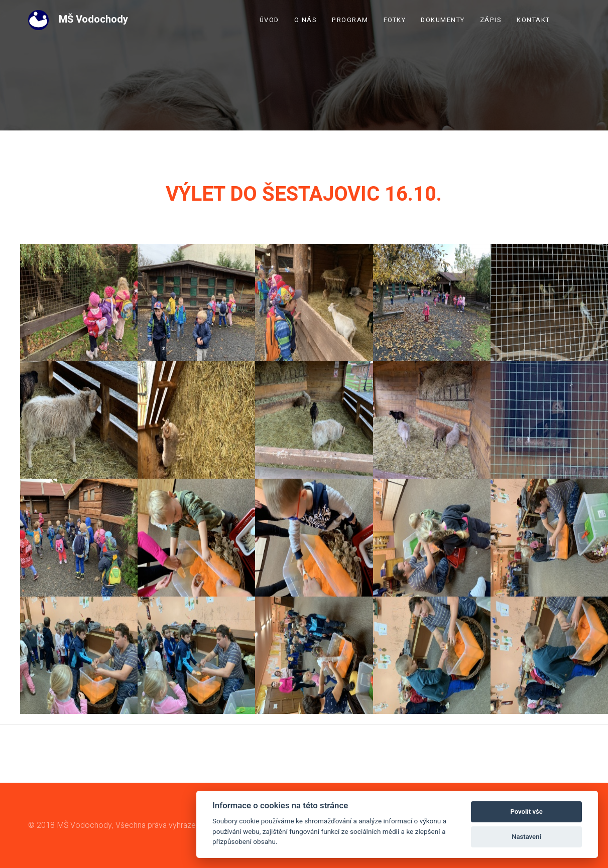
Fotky (395, 20)
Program (350, 20)
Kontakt (533, 20)
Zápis (491, 20)
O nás (306, 20)
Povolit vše (526, 812)
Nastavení (526, 837)
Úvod (269, 20)
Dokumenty (443, 20)
